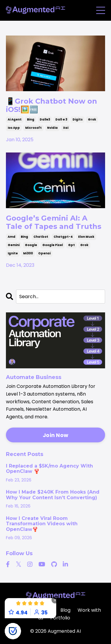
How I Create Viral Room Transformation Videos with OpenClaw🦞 (42, 524)
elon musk (86, 237)
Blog (65, 610)
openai (44, 253)
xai (66, 128)
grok (92, 119)
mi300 (28, 253)
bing (31, 119)
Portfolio (60, 618)
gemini (14, 245)
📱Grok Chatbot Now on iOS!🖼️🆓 (52, 105)
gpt (71, 245)
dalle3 (45, 119)
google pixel (53, 245)
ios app (14, 128)
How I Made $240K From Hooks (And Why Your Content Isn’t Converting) (53, 495)
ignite (13, 253)
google (31, 245)
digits (78, 119)
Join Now (55, 435)
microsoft (33, 128)
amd (12, 237)
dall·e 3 (61, 119)
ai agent (15, 119)
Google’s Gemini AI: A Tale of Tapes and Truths (54, 222)
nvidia (52, 128)
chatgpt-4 (63, 237)
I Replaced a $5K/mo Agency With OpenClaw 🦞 (49, 469)
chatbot (41, 237)
